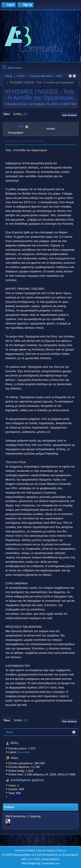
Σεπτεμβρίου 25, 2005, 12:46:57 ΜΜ (24, 141)
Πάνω (7, 720)
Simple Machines (51, 859)
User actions (69, 115)
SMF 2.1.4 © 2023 (31, 859)
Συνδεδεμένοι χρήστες (27, 780)
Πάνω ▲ (62, 850)
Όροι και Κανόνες (47, 850)
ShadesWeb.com (51, 863)
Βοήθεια (31, 850)
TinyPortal (20, 850)
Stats (9, 732)
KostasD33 (15, 797)
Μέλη (14, 743)
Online (9, 807)
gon (21, 126)
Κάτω (7, 114)
